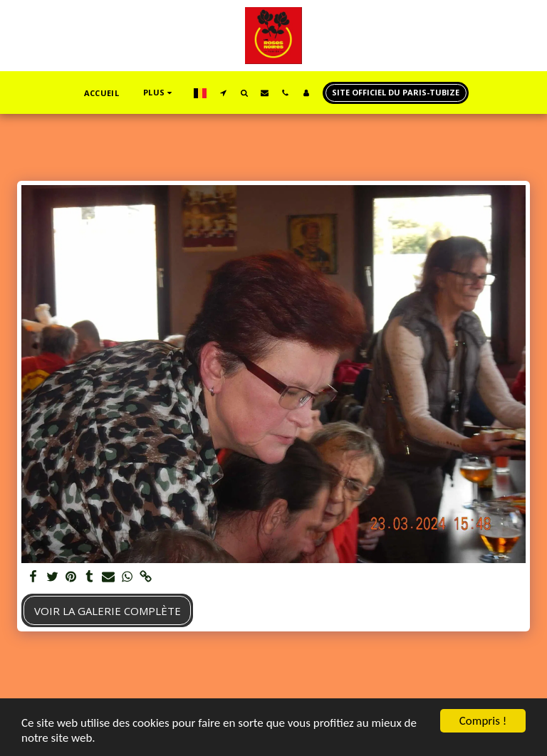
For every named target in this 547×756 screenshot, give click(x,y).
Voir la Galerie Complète (108, 611)
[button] (223, 93)
